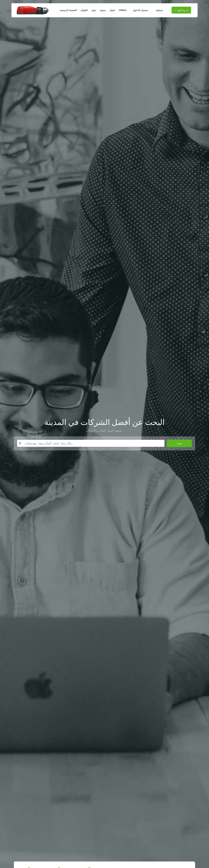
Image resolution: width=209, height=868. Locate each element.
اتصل (112, 10)
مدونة (103, 10)
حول (94, 10)
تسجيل (159, 10)
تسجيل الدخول (142, 10)
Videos (122, 10)
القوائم (84, 10)
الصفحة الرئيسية (68, 10)
